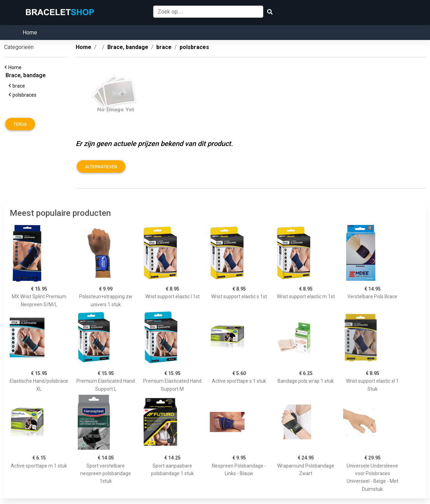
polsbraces (26, 95)
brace (20, 86)
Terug (20, 124)
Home (30, 32)
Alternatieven (101, 167)
